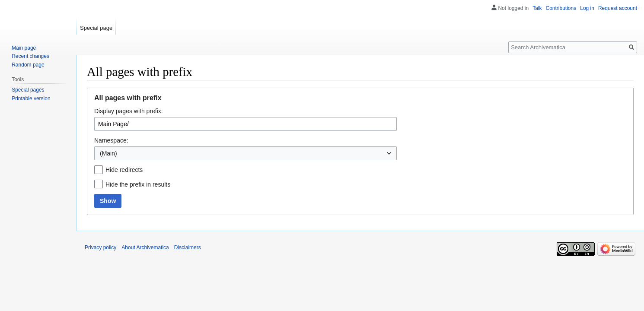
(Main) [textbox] (108, 153)
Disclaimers (188, 248)
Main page (24, 48)
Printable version (31, 98)
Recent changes (30, 56)
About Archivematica (145, 248)
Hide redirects (124, 170)
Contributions (561, 8)
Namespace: (111, 140)
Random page (28, 65)
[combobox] (245, 153)
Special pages (28, 90)
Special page (96, 28)
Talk (537, 8)
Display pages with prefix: (129, 111)
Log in (587, 8)
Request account (618, 8)
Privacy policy (100, 248)
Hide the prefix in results (138, 184)
